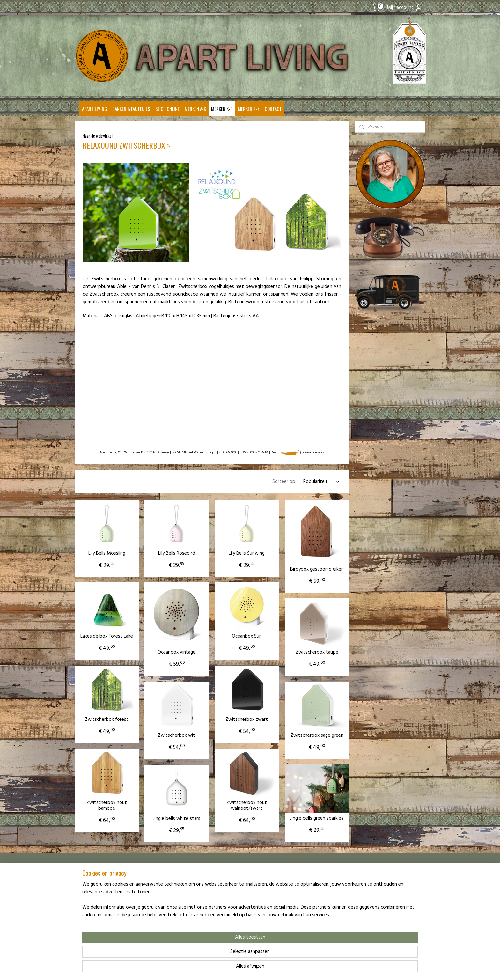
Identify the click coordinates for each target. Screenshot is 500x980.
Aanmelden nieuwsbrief (98, 904)
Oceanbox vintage (176, 652)
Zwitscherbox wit (176, 735)
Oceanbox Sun (246, 636)
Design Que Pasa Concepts (297, 452)
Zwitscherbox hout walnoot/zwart (247, 806)
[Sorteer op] (321, 482)
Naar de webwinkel (98, 136)
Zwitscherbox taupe (317, 652)
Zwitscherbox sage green (317, 735)
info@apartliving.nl (202, 452)
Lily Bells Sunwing (247, 553)
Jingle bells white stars (176, 819)
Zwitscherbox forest (107, 720)
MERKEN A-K (195, 109)
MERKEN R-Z (249, 109)
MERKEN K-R (222, 109)
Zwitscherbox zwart (247, 720)
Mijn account (405, 8)
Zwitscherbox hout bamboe (107, 806)
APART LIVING (95, 109)
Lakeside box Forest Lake (107, 636)
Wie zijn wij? (88, 886)
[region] (208, 953)
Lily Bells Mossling (107, 553)
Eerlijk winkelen (91, 898)
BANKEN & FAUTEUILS (131, 109)
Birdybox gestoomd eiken (317, 569)
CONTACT (273, 109)
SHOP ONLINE (167, 109)
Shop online (88, 892)
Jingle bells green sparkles (317, 818)
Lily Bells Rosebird (176, 553)
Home (83, 880)
